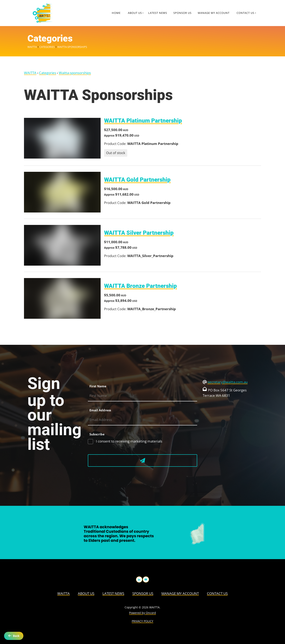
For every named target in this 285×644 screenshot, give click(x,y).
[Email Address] (142, 420)
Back (14, 636)
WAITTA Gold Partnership (137, 180)
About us (135, 13)
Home (116, 13)
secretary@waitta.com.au (228, 382)
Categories (47, 47)
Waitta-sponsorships (72, 47)
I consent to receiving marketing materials (129, 441)
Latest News (158, 13)
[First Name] (142, 396)
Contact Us (245, 13)
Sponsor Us (182, 13)
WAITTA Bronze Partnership (140, 286)
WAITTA (32, 47)
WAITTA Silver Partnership (139, 233)
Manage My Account (214, 13)
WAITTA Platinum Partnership (143, 121)
